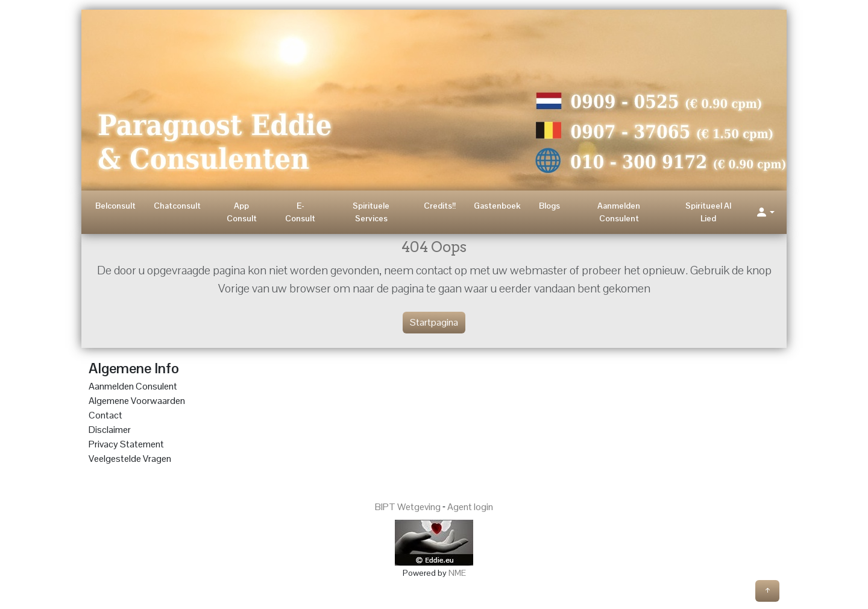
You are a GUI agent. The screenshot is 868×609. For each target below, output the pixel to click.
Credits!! (440, 206)
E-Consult (300, 212)
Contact (105, 415)
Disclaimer (110, 430)
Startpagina (434, 322)
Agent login (470, 507)
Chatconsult (177, 206)
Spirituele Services (371, 212)
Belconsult (115, 206)
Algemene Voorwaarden (137, 401)
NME (457, 573)
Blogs (549, 206)
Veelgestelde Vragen (130, 459)
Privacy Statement (126, 444)
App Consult (242, 212)
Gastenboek (497, 206)
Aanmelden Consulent (619, 212)
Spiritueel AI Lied (708, 212)
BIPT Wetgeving (408, 507)
